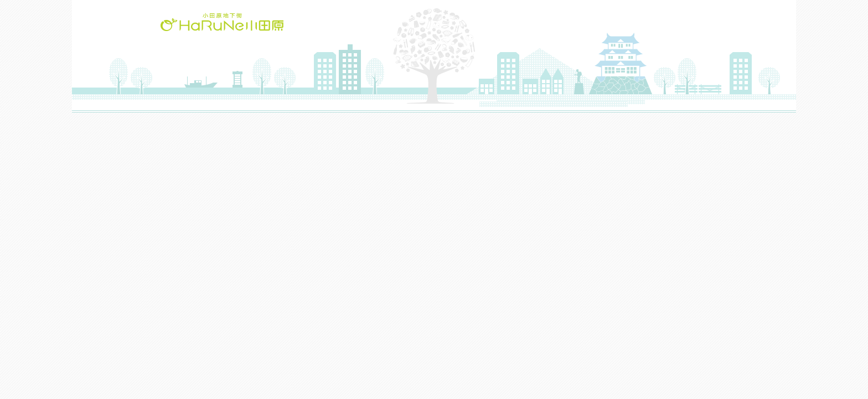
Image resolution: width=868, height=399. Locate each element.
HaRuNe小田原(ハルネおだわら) (222, 22)
